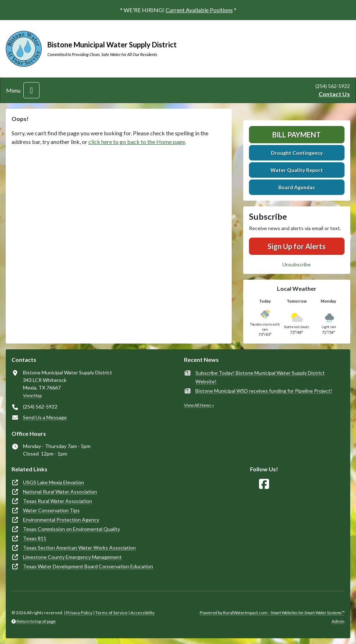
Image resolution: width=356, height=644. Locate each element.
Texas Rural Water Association (57, 501)
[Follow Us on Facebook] (264, 484)
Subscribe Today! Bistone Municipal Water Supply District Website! (260, 377)
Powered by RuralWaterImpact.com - (272, 613)
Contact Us (334, 94)
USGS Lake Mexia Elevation (54, 482)
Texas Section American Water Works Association (79, 548)
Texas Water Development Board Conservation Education (88, 566)
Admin (338, 621)
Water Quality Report (297, 170)
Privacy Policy (79, 613)
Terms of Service (111, 613)
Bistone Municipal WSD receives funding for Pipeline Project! (264, 391)
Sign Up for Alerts (297, 246)
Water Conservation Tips (51, 510)
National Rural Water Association (60, 492)
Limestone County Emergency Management (72, 557)
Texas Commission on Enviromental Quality (71, 529)
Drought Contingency (297, 153)
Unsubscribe (297, 264)
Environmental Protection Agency (61, 520)
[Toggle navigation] (31, 90)
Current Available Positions (199, 10)
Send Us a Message (45, 417)
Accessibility (142, 613)
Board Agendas (297, 187)
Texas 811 (35, 538)
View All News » (199, 405)
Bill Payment (297, 135)
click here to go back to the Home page (137, 142)
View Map (32, 395)
